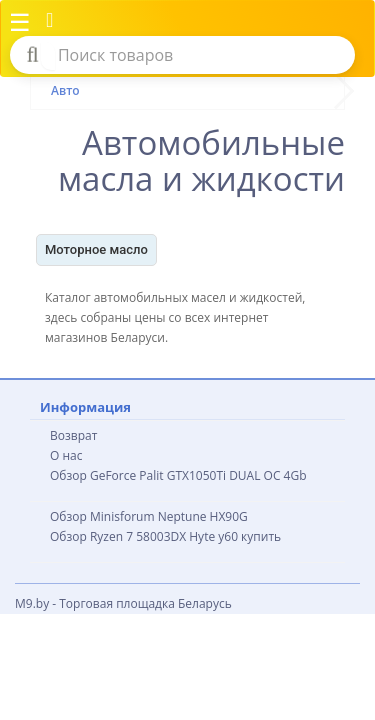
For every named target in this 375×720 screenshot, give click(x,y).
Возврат (73, 435)
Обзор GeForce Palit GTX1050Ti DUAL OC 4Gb (178, 475)
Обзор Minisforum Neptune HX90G (149, 516)
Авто (65, 90)
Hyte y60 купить (235, 536)
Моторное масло (96, 249)
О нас (66, 455)
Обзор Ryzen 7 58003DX (118, 536)
